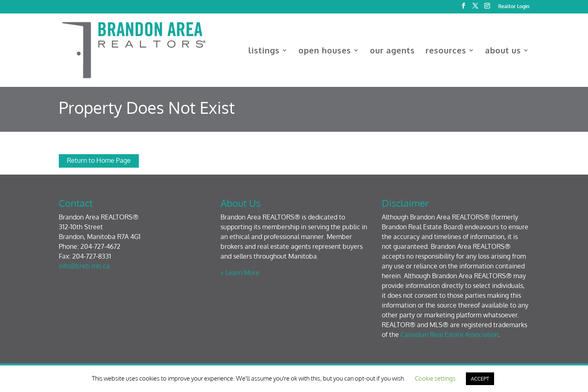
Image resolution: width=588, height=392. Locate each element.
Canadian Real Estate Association (450, 334)
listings (264, 51)
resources (446, 51)
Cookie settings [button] (435, 378)
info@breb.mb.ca (84, 266)
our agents (392, 51)
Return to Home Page (99, 160)
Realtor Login (514, 7)
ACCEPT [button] (480, 379)
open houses (325, 51)
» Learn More (240, 272)
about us (503, 51)
